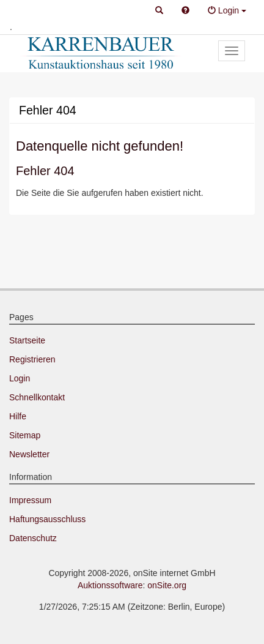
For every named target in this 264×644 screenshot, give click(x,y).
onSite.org (167, 585)
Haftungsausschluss (47, 519)
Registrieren (32, 359)
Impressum (30, 500)
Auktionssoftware (110, 585)
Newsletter (29, 454)
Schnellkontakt (37, 397)
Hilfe (18, 416)
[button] (159, 11)
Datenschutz (33, 538)
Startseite (27, 340)
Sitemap (25, 435)
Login (20, 378)
